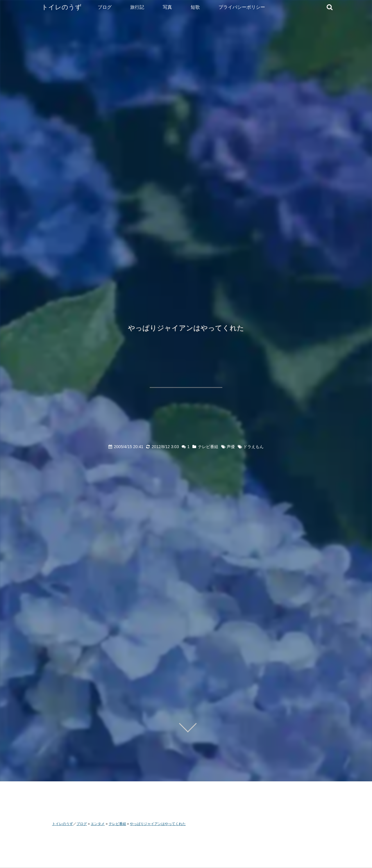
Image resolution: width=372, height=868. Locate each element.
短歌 (195, 7)
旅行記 (137, 7)
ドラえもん (253, 447)
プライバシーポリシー (242, 7)
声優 (231, 447)
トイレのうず (62, 7)
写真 (167, 7)
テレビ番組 (208, 447)
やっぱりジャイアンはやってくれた (186, 328)
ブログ (105, 7)
